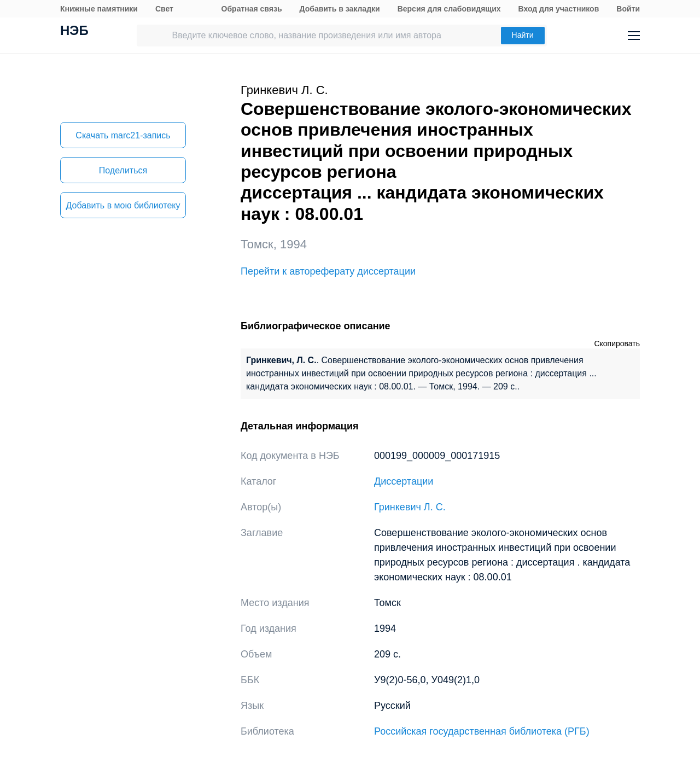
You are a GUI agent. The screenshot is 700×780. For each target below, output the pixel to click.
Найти (523, 35)
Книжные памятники (99, 9)
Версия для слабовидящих (449, 9)
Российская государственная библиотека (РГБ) (482, 731)
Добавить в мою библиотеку (123, 205)
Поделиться (123, 170)
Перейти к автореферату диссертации (328, 271)
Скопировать (617, 344)
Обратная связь (252, 9)
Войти (628, 9)
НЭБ (74, 32)
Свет (164, 9)
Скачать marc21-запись (123, 135)
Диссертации (404, 481)
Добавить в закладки (340, 9)
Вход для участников (559, 9)
